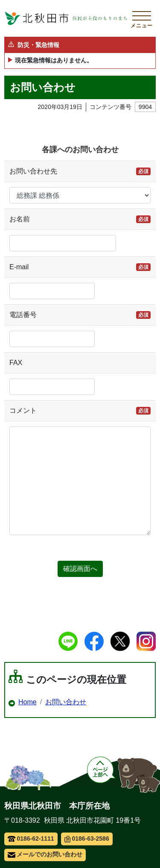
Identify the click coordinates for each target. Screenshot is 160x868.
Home (28, 702)
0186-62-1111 (31, 839)
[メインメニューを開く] (142, 18)
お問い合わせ (66, 702)
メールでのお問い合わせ (45, 854)
